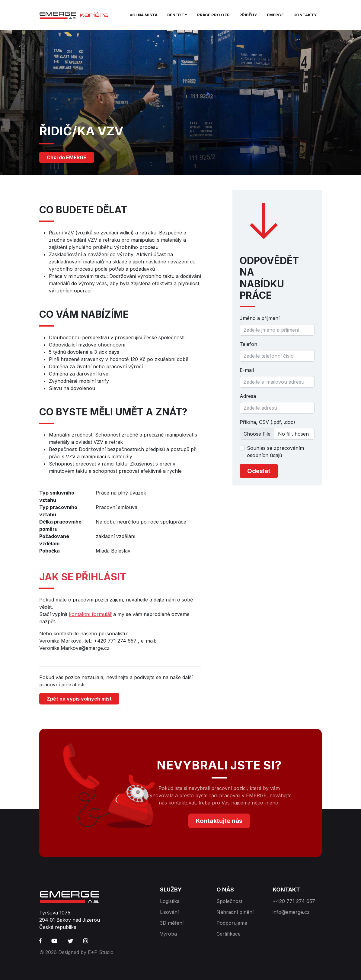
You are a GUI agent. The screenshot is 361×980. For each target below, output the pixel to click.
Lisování (169, 912)
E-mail (247, 370)
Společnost (229, 901)
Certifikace (228, 934)
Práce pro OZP (213, 15)
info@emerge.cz (291, 912)
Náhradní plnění (235, 912)
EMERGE (275, 15)
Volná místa (144, 15)
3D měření (172, 923)
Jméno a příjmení (260, 318)
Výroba (168, 934)
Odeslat (259, 471)
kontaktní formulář (90, 614)
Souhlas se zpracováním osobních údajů (275, 452)
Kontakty (305, 15)
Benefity (177, 15)
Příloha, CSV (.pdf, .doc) (267, 422)
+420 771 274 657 (294, 901)
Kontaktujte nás (219, 821)
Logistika (170, 901)
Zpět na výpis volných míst (79, 699)
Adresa (248, 396)
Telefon (248, 344)
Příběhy (248, 15)
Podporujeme (232, 923)
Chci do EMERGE (67, 157)
